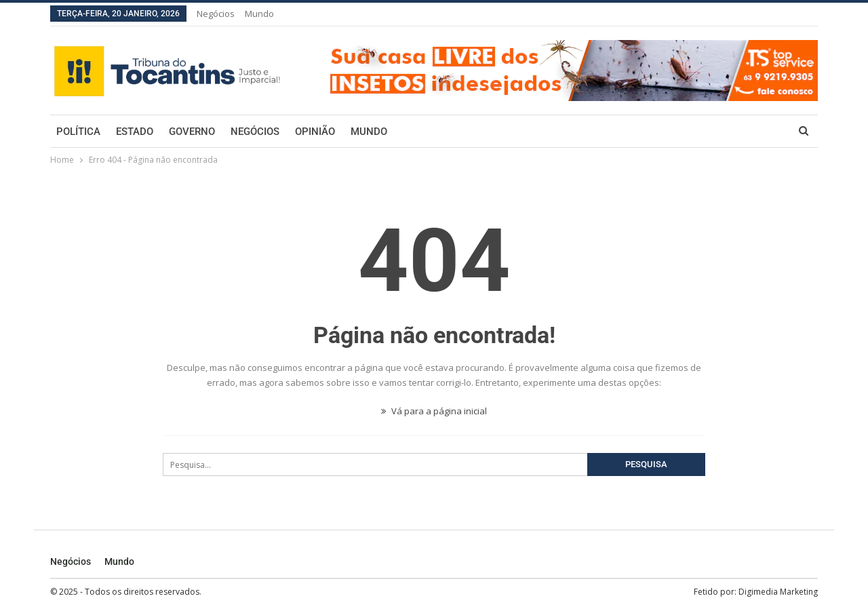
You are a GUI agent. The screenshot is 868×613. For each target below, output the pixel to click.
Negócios (216, 14)
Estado (135, 132)
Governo (192, 132)
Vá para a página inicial (434, 411)
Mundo (259, 14)
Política (78, 132)
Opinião (315, 132)
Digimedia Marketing (778, 592)
